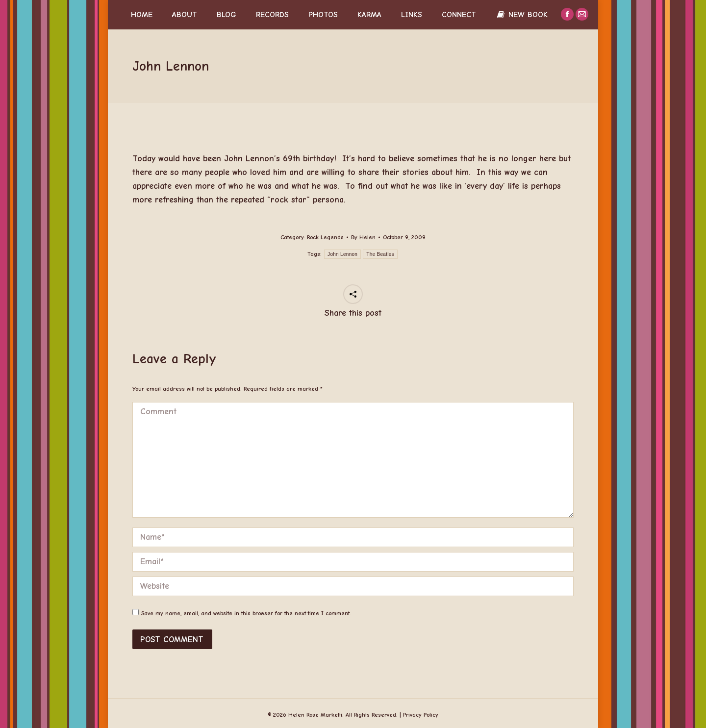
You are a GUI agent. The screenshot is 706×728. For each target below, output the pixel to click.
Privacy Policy (421, 715)
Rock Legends (325, 237)
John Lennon (342, 254)
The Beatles (380, 254)
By (363, 237)
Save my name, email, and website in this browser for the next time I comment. (246, 613)
